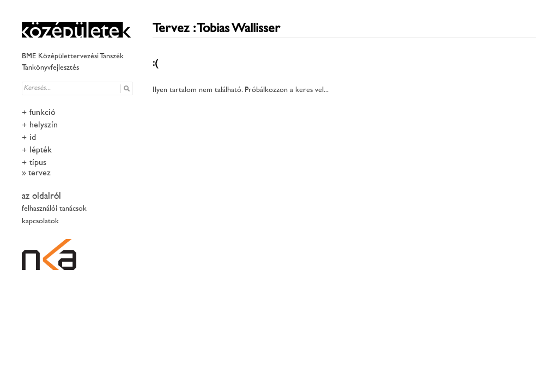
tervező (41, 173)
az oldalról (41, 197)
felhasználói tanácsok (54, 209)
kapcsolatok (40, 221)
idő (34, 138)
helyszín (44, 125)
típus (38, 163)
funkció (43, 113)
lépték (41, 151)
